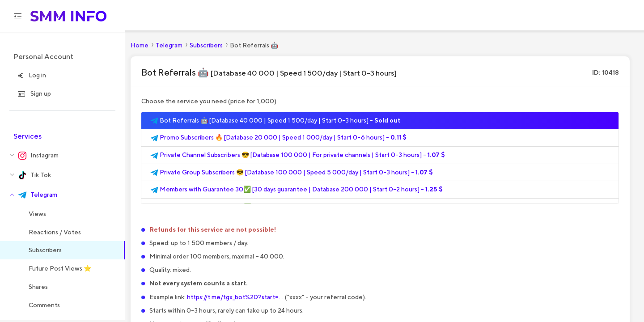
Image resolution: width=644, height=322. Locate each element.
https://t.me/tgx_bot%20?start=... (235, 298)
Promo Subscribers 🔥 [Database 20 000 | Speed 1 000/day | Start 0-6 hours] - (278, 140)
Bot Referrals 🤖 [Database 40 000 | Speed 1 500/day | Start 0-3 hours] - (275, 122)
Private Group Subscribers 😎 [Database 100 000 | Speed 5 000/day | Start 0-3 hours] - (292, 174)
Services (28, 138)
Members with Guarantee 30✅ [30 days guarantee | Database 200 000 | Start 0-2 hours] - (297, 191)
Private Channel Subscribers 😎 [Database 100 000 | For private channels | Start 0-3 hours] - (298, 157)
